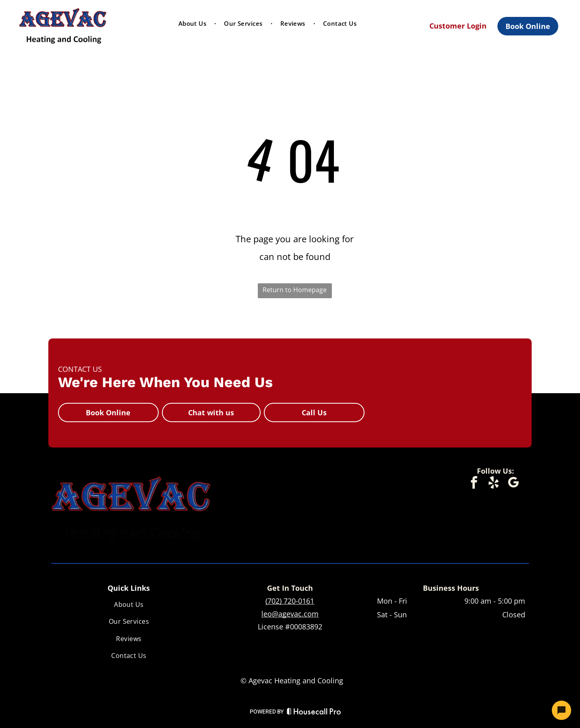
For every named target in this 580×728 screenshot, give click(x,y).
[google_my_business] (513, 484)
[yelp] (493, 484)
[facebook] (474, 484)
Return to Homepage (295, 290)
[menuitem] (193, 23)
